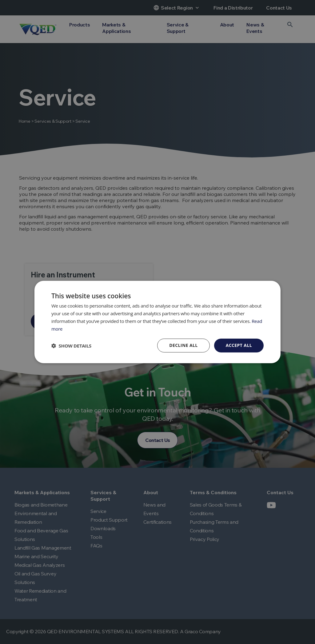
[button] (71, 346)
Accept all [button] (239, 345)
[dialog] (157, 322)
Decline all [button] (183, 345)
